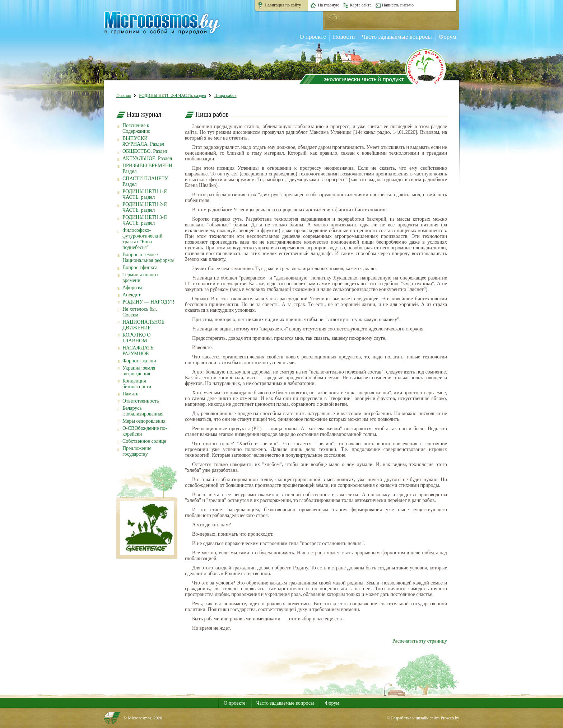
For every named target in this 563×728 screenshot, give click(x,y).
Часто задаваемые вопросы (397, 37)
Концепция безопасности (137, 384)
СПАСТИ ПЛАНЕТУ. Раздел (145, 181)
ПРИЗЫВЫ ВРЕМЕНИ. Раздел (148, 168)
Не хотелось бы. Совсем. (140, 312)
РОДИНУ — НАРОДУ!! (148, 302)
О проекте (313, 37)
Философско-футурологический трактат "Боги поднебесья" (142, 239)
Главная (124, 95)
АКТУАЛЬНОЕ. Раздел (147, 158)
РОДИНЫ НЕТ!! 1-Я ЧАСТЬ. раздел (145, 194)
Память (130, 394)
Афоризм (132, 288)
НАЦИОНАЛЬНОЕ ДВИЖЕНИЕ (143, 325)
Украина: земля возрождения (139, 371)
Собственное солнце (144, 441)
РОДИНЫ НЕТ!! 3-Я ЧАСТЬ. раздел (145, 220)
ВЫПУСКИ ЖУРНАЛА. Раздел (143, 141)
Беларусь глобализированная (143, 411)
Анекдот (132, 295)
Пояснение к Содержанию (136, 128)
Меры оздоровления (144, 421)
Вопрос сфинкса (140, 267)
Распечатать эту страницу (420, 641)
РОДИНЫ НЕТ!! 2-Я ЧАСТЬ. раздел (173, 95)
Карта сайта (361, 5)
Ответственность (141, 401)
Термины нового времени (140, 278)
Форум (448, 37)
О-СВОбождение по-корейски (145, 431)
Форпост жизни (139, 361)
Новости (344, 37)
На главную (329, 5)
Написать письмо (398, 5)
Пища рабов (225, 95)
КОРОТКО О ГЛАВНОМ (136, 338)
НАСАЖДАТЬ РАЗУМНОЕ (138, 351)
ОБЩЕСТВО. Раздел (145, 151)
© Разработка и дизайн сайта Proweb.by (423, 718)
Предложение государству (137, 451)
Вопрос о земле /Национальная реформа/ (148, 257)
